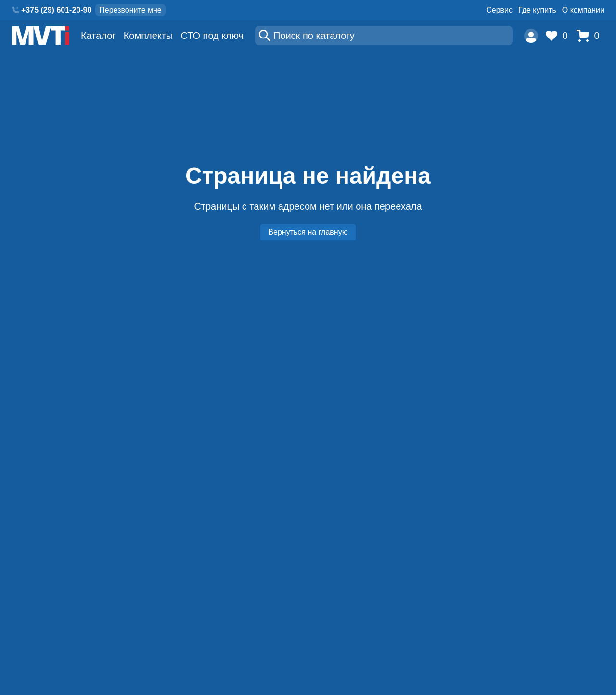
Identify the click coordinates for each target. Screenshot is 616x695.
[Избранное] (559, 36)
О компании (583, 10)
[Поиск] (384, 36)
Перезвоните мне (130, 10)
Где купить (537, 10)
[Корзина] (590, 36)
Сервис (499, 10)
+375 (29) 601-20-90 (56, 10)
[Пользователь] (531, 36)
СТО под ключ (212, 36)
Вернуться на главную (308, 232)
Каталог (98, 36)
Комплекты (148, 36)
